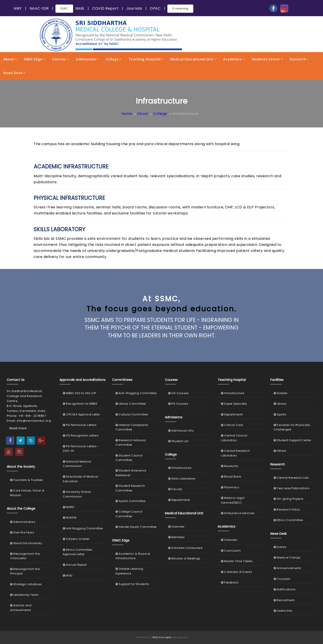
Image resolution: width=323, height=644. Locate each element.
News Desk (14, 73)
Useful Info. (283, 611)
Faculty (175, 489)
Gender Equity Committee (136, 527)
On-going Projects (289, 499)
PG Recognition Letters (81, 436)
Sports (280, 414)
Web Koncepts (162, 637)
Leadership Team (24, 595)
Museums (230, 466)
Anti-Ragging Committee (136, 393)
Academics (234, 59)
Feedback (230, 582)
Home (127, 114)
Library (280, 404)
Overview (176, 527)
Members (177, 537)
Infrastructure (180, 468)
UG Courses (178, 393)
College (114, 59)
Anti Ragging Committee (83, 528)
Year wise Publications (292, 488)
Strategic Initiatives (26, 584)
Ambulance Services (238, 513)
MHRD (68, 507)
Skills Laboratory (182, 479)
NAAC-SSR (39, 8)
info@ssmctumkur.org (34, 421)
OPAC (155, 8)
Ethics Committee (288, 520)
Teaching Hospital (146, 59)
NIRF (18, 8)
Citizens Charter (76, 539)
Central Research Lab (291, 478)
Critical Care (232, 425)
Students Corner (267, 59)
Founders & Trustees (27, 480)
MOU (68, 575)
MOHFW (70, 518)
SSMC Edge (35, 59)
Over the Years (22, 532)
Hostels (281, 393)
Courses (61, 59)
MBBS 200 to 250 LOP (79, 393)
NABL (80, 8)
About (10, 59)
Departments (179, 500)
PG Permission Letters (80, 425)
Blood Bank (231, 477)
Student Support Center (292, 440)
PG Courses (178, 404)
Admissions (87, 59)
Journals (134, 8)
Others (280, 451)
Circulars (282, 579)
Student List (178, 441)
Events (280, 547)
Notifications (285, 589)
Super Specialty (234, 404)
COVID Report (105, 8)
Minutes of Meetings (184, 558)
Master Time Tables (237, 561)
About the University (26, 543)
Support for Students (132, 584)
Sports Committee (130, 501)
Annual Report (75, 565)
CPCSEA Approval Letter (81, 414)
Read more (17, 428)
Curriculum (231, 551)
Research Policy (287, 510)
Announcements (287, 568)
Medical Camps (287, 558)
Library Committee (131, 404)
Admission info (181, 431)
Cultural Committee (132, 414)
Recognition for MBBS (80, 404)
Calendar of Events (237, 572)
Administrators (23, 522)
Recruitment (284, 600)
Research (299, 59)
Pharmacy (230, 487)
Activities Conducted (185, 548)
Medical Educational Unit (193, 59)
